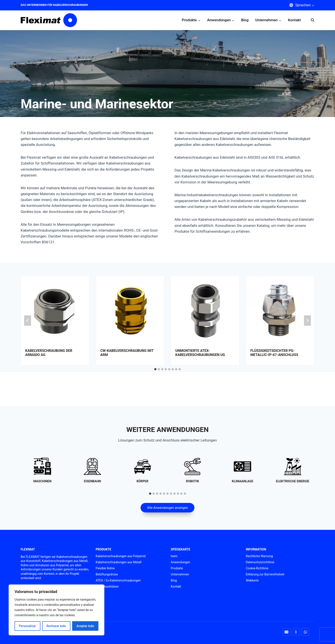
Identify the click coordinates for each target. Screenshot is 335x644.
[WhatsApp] (305, 632)
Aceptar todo (85, 626)
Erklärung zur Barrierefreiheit (265, 574)
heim (174, 556)
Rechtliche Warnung (259, 556)
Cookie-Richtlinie (257, 568)
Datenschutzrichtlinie (260, 562)
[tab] (155, 369)
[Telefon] (296, 632)
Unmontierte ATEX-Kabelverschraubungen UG (200, 353)
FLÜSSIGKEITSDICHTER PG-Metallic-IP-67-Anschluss (274, 353)
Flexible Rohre (105, 568)
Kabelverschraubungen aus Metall (119, 562)
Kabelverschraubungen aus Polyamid (121, 556)
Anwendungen (180, 562)
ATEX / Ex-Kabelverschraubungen (118, 580)
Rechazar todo (56, 626)
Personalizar (27, 626)
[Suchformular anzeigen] (310, 20)
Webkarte (252, 580)
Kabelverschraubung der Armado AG (49, 353)
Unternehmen (180, 574)
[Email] (286, 632)
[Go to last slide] (28, 321)
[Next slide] (307, 321)
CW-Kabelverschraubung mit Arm (127, 353)
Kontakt (294, 20)
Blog (245, 20)
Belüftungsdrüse (107, 574)
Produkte (177, 568)
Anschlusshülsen (107, 586)
